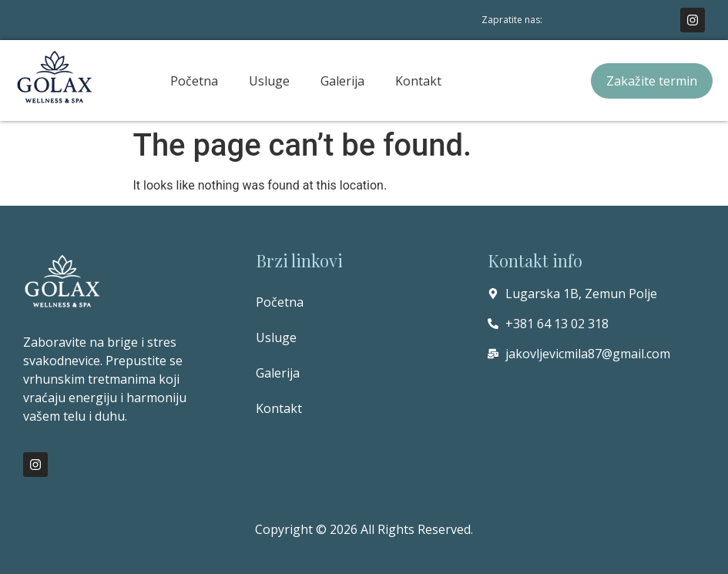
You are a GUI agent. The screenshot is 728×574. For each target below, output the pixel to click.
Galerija (342, 81)
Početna (194, 81)
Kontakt (418, 81)
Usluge (269, 81)
